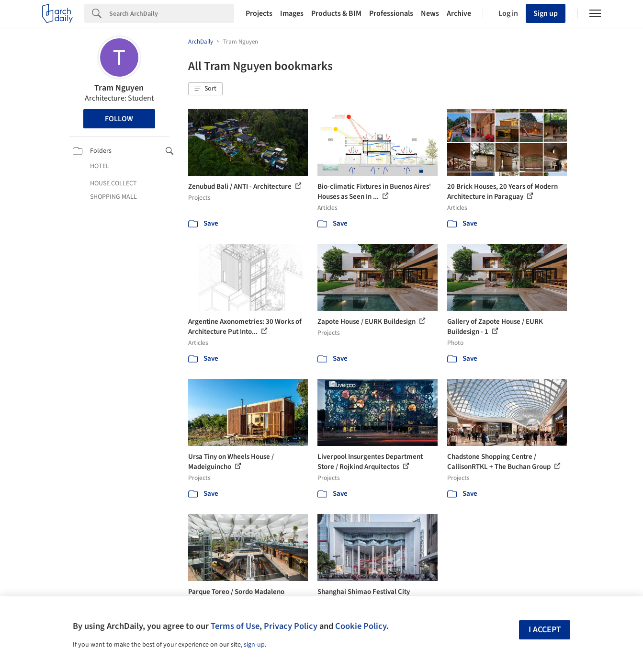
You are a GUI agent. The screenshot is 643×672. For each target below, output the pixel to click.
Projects (259, 13)
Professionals (391, 13)
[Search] (172, 13)
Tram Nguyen (119, 88)
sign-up (254, 645)
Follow (119, 119)
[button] (205, 89)
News (430, 13)
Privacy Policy (291, 626)
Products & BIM (336, 13)
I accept (545, 630)
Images (292, 13)
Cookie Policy (361, 626)
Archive (459, 13)
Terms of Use (235, 626)
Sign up (546, 13)
